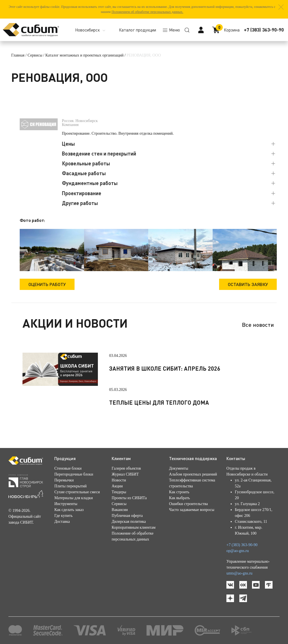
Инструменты (66, 504)
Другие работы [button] (80, 203)
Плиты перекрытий (70, 486)
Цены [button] (68, 144)
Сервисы (35, 55)
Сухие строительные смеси (77, 492)
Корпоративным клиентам (134, 527)
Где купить (63, 516)
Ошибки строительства (188, 504)
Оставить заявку (248, 284)
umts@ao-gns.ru (239, 573)
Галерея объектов (126, 468)
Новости (119, 480)
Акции (117, 486)
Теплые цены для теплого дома (159, 402)
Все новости (258, 325)
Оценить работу (47, 284)
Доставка (62, 522)
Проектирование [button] (82, 193)
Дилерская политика (129, 522)
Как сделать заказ (69, 510)
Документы (179, 468)
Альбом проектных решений (193, 474)
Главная (18, 55)
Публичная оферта (127, 516)
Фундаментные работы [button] (90, 183)
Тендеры (119, 492)
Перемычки (64, 480)
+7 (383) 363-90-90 (264, 30)
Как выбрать (179, 498)
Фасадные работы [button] (84, 173)
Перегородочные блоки (74, 474)
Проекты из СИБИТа (129, 498)
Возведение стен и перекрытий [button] (99, 154)
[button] (281, 7)
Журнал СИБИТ (125, 474)
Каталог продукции (138, 30)
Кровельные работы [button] (86, 163)
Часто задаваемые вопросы (192, 510)
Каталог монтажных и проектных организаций (84, 55)
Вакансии (120, 510)
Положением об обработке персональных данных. (147, 12)
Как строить (179, 492)
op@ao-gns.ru (238, 551)
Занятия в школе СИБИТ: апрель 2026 (165, 368)
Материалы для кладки (74, 498)
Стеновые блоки (68, 468)
